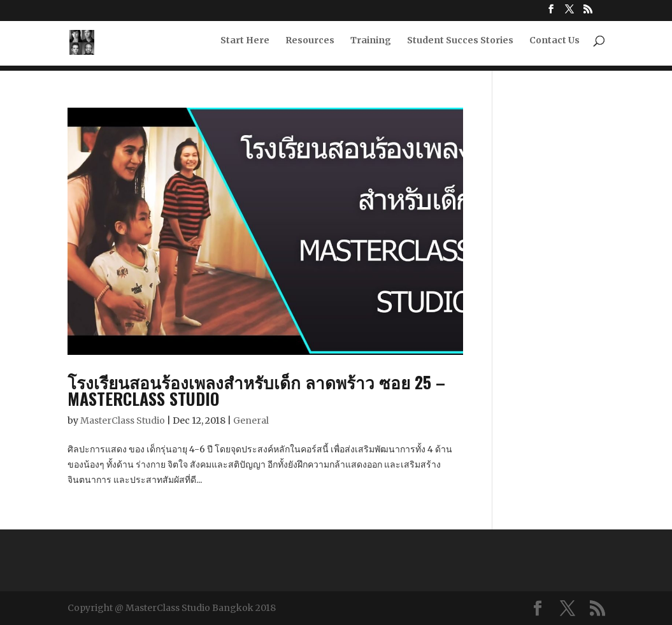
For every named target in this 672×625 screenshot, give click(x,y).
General (251, 420)
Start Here (245, 45)
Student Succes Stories (460, 45)
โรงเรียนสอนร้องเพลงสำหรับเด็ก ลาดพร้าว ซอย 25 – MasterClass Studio (256, 390)
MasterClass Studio (123, 420)
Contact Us (554, 45)
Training (371, 45)
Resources (310, 45)
